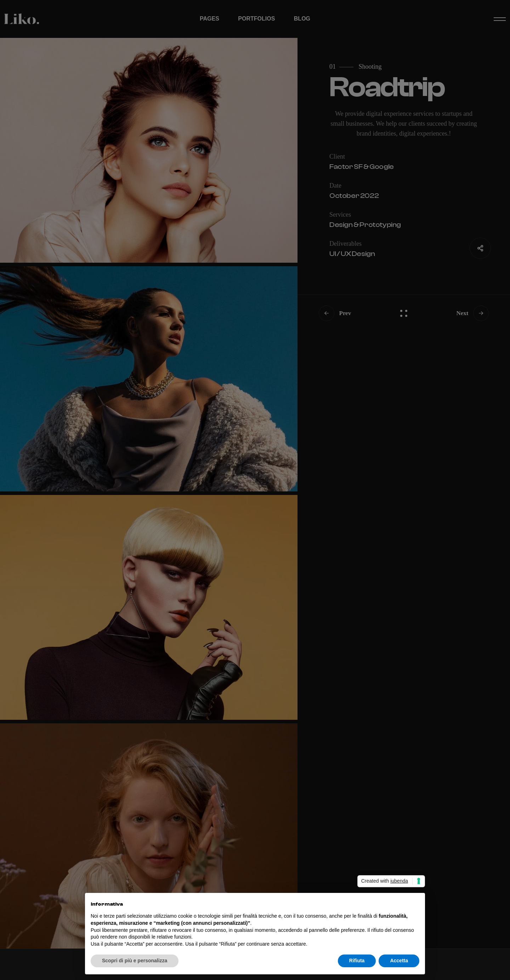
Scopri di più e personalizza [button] (135, 961)
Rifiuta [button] (357, 961)
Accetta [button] (399, 961)
